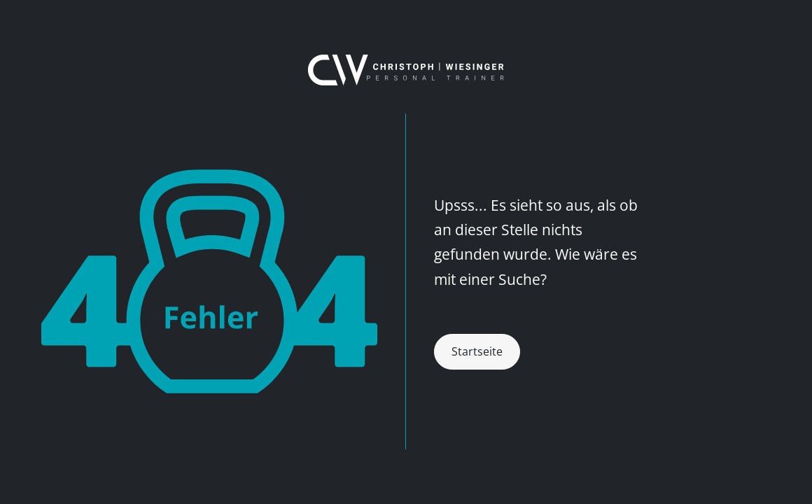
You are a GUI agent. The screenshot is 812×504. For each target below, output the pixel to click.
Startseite (477, 351)
